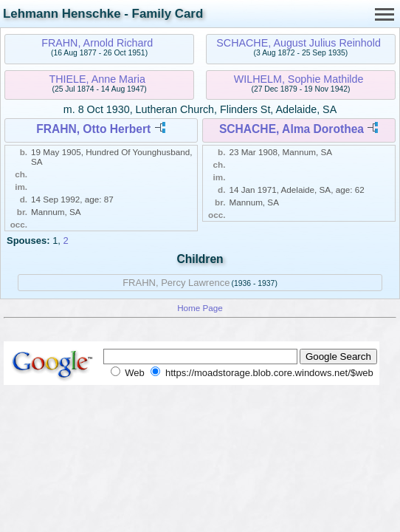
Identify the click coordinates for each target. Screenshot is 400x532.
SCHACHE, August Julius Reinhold (299, 43)
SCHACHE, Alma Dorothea (292, 129)
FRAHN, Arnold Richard (97, 43)
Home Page (200, 308)
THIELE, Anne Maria (97, 79)
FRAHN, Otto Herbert (93, 129)
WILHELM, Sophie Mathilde (299, 79)
